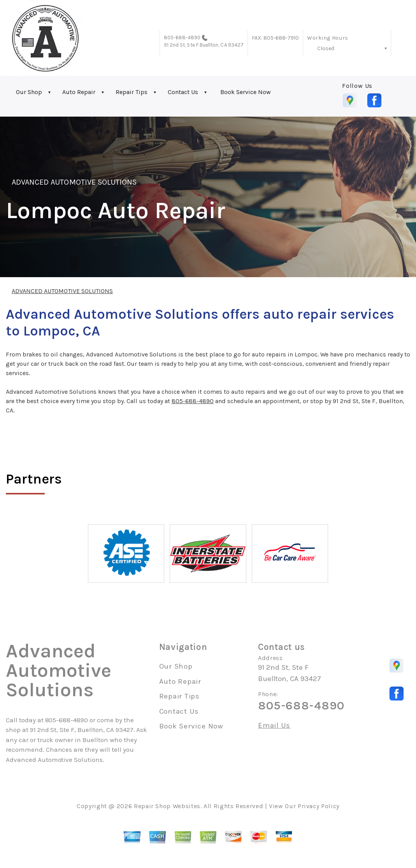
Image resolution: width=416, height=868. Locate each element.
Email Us (274, 726)
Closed (326, 48)
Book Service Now (246, 92)
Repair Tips (132, 92)
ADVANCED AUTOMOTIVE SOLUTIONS (74, 182)
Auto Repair (79, 92)
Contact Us (183, 92)
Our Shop (29, 92)
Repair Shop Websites (167, 806)
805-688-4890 (182, 38)
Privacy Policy (319, 806)
